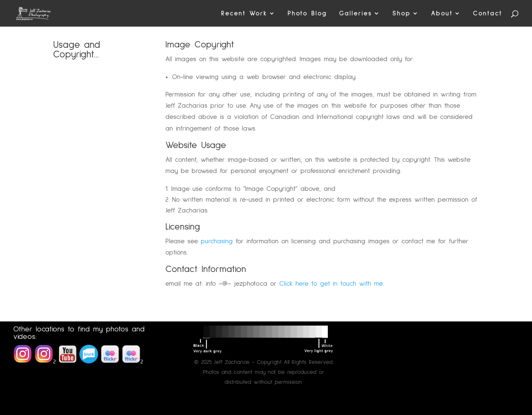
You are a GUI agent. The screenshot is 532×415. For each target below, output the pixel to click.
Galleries (356, 14)
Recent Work (244, 14)
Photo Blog (307, 14)
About (442, 14)
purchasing (217, 241)
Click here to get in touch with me (331, 284)
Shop (401, 14)
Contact (488, 14)
